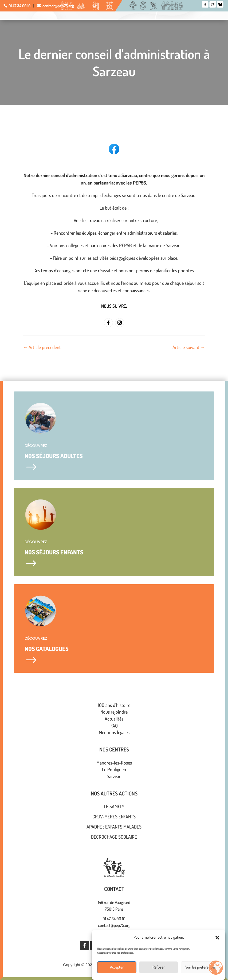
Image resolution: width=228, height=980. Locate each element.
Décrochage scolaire (114, 837)
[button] (217, 947)
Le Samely (114, 806)
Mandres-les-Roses (114, 763)
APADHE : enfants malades (114, 827)
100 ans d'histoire (114, 705)
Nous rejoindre (114, 712)
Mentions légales (114, 732)
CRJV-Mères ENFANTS (114, 817)
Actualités (114, 719)
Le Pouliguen (114, 769)
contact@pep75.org (58, 6)
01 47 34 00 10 (19, 6)
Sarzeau (114, 776)
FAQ (114, 726)
